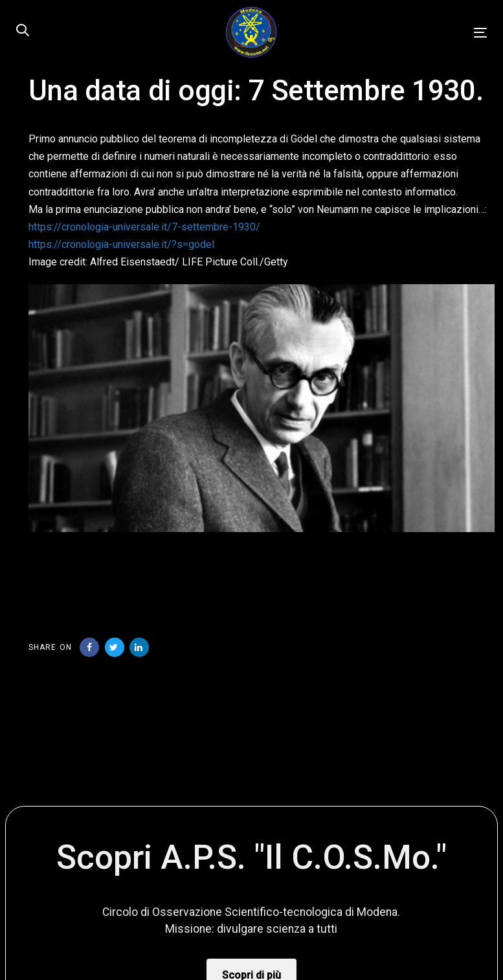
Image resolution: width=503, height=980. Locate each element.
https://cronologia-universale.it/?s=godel (121, 244)
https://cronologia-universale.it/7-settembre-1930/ (144, 227)
